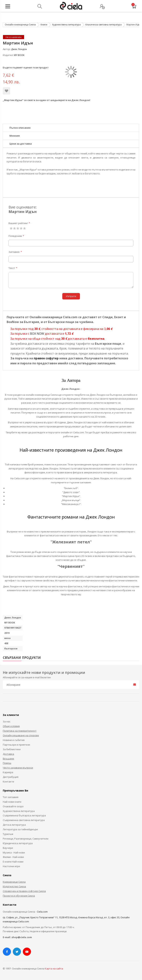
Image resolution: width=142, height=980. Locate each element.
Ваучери (8, 848)
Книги (44, 25)
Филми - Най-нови (13, 857)
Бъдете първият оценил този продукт (26, 67)
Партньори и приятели (16, 745)
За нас (7, 721)
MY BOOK (19, 55)
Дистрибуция (11, 777)
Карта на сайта (54, 969)
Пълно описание (20, 128)
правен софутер (46, 358)
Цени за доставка (21, 144)
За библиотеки (12, 749)
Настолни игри (11, 866)
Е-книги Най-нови (13, 862)
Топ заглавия (11, 797)
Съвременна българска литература (24, 815)
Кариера (8, 772)
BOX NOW (37, 334)
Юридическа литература (18, 843)
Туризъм (8, 834)
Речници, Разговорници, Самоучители (26, 839)
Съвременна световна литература (24, 820)
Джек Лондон (19, 49)
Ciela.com (42, 912)
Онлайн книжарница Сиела (20, 25)
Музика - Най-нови (14, 852)
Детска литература (14, 825)
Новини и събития (14, 740)
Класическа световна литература (104, 25)
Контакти (8, 782)
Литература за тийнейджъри (20, 829)
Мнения (15, 136)
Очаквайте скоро (13, 806)
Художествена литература (66, 25)
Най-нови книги (12, 802)
